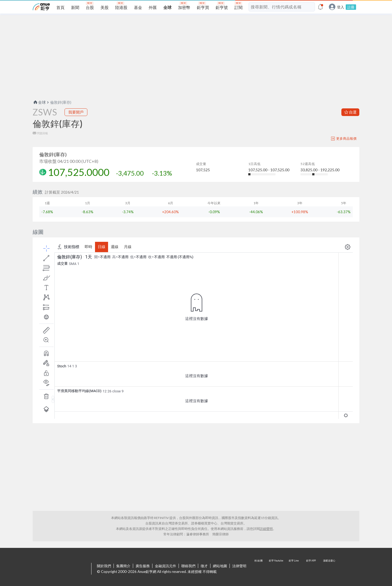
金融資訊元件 (166, 566)
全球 (39, 102)
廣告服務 (143, 566)
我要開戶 (76, 112)
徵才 (204, 566)
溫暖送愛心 (329, 569)
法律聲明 (239, 566)
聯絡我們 (188, 566)
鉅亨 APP (311, 569)
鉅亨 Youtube (277, 569)
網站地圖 (220, 566)
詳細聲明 (266, 529)
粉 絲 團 (259, 569)
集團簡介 (123, 566)
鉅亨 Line (294, 569)
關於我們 (104, 566)
